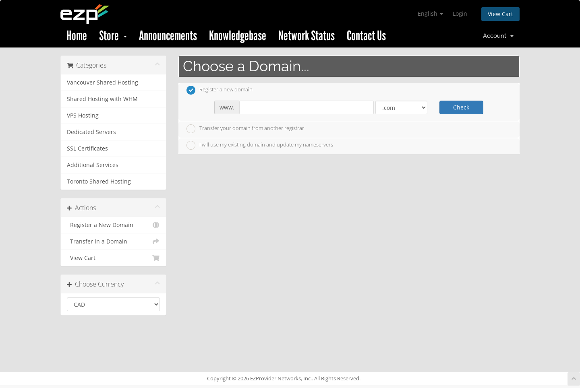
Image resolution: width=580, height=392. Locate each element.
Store (113, 36)
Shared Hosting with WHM (102, 99)
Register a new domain (220, 90)
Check (461, 107)
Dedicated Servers (91, 132)
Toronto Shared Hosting (99, 182)
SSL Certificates (87, 149)
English (430, 13)
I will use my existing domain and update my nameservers (260, 145)
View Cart (500, 14)
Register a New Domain (113, 225)
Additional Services (93, 165)
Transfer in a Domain (113, 241)
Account (498, 36)
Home (77, 36)
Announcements (168, 36)
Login (460, 13)
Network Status (307, 36)
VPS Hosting (83, 116)
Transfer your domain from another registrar (245, 129)
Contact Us (366, 36)
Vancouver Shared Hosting (103, 83)
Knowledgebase (238, 36)
